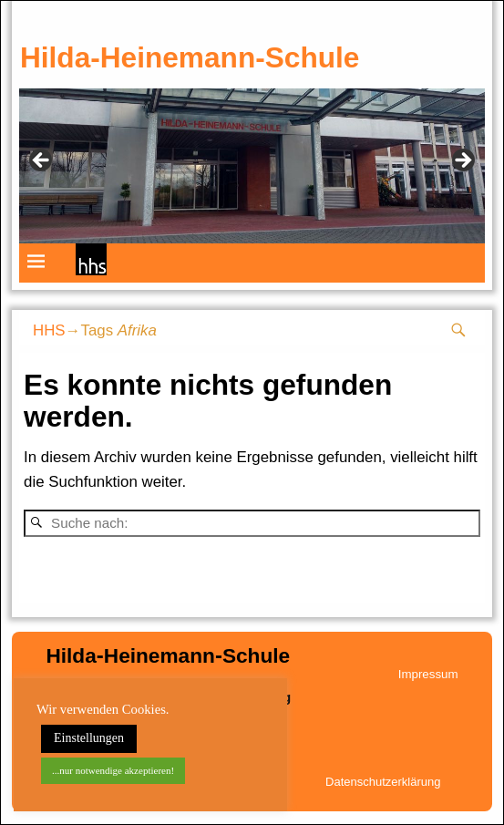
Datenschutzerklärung (383, 782)
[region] (252, 166)
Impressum (428, 674)
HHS (49, 330)
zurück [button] (42, 161)
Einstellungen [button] (89, 738)
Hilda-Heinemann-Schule (190, 57)
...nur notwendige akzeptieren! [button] (113, 770)
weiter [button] (462, 161)
